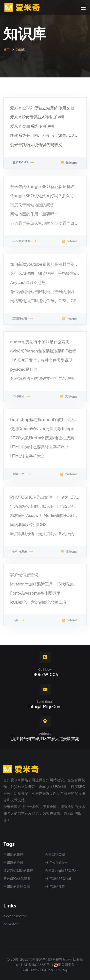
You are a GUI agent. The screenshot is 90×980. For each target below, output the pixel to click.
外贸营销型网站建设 (18, 870)
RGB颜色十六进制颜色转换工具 (39, 603)
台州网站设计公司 (17, 886)
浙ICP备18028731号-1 (36, 965)
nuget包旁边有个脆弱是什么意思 (40, 343)
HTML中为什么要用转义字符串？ (40, 448)
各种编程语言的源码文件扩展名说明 (42, 380)
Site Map (61, 970)
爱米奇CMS (23, 163)
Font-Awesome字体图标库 (35, 594)
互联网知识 (23, 320)
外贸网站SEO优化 (59, 878)
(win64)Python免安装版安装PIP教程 (43, 352)
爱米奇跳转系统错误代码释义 (36, 145)
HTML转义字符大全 (28, 457)
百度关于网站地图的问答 (32, 206)
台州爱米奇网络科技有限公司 (51, 959)
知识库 (20, 50)
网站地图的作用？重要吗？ (34, 215)
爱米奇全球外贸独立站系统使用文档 (42, 108)
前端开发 (21, 475)
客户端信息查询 (24, 576)
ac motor (10, 924)
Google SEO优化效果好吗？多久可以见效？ (50, 197)
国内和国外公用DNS (28, 526)
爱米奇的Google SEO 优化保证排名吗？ (46, 188)
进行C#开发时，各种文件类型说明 (41, 361)
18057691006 (45, 674)
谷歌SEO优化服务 (17, 878)
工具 (18, 622)
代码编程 (21, 398)
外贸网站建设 (55, 886)
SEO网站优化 (25, 243)
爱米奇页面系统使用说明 (32, 126)
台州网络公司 (55, 854)
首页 (6, 50)
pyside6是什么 (24, 371)
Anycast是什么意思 (28, 284)
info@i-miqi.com (45, 706)
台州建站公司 (13, 862)
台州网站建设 (13, 854)
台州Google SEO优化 (62, 870)
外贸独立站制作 (57, 862)
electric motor (15, 916)
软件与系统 (23, 553)
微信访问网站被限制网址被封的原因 (42, 293)
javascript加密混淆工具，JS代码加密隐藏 (48, 585)
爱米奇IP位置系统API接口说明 (37, 117)
